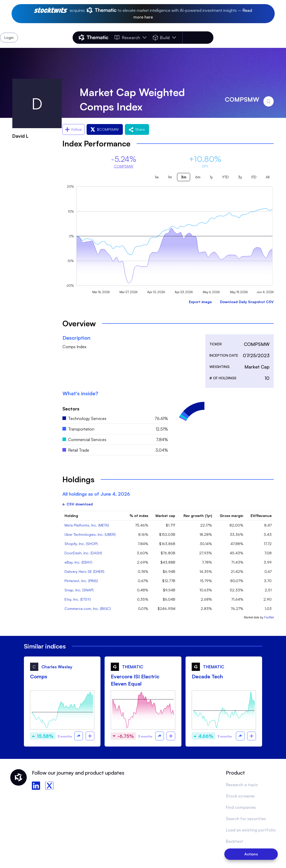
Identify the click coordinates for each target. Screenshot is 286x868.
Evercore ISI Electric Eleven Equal (135, 680)
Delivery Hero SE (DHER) (84, 571)
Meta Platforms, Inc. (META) (87, 525)
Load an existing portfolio (251, 830)
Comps (39, 676)
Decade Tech (207, 676)
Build (164, 38)
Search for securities (246, 819)
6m (198, 177)
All (268, 177)
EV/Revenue (261, 516)
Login (200, 38)
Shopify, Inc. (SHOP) (81, 544)
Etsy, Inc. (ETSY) (78, 599)
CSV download (78, 504)
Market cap (165, 516)
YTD (225, 177)
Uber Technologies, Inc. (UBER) (90, 534)
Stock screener (240, 796)
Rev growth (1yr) (198, 516)
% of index (139, 516)
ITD (254, 177)
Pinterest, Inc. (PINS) (81, 581)
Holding (71, 516)
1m (170, 177)
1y (211, 177)
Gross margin (232, 516)
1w (157, 177)
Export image (200, 302)
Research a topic (242, 785)
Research (131, 38)
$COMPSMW (105, 129)
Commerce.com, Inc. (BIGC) (88, 608)
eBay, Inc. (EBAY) (78, 562)
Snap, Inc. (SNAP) (79, 590)
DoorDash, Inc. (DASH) (83, 553)
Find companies (241, 807)
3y (240, 177)
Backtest (234, 841)
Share (137, 129)
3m (184, 177)
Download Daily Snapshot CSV (247, 302)
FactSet (269, 617)
